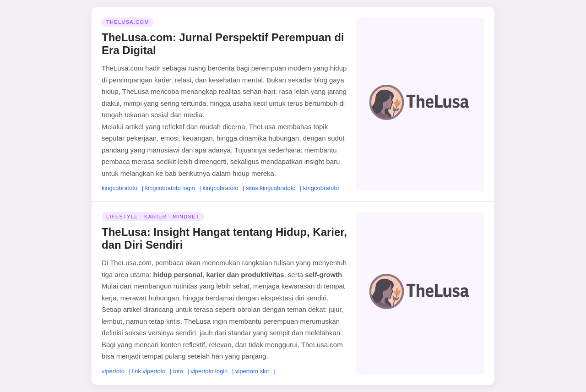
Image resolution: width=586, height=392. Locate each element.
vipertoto (113, 371)
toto (178, 371)
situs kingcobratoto (271, 188)
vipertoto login (209, 371)
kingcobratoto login (170, 188)
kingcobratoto (119, 188)
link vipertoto (149, 371)
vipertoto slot (252, 371)
